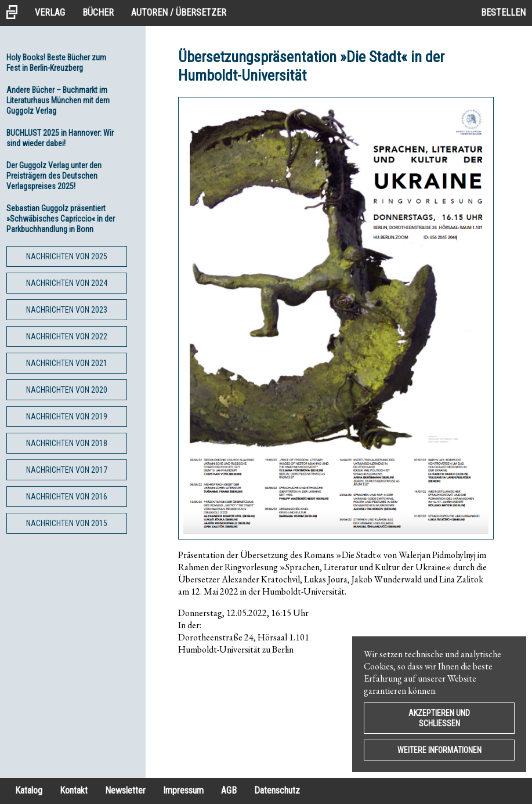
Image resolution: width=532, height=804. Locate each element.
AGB (229, 790)
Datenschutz (277, 790)
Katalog (29, 790)
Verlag (50, 12)
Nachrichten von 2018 (67, 443)
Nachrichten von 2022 (67, 336)
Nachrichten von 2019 (67, 417)
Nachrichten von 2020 (67, 390)
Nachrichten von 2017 (67, 470)
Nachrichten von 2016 (67, 497)
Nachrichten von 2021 (67, 363)
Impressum (183, 790)
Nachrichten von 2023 (67, 310)
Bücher (98, 12)
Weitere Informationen (439, 750)
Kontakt (74, 790)
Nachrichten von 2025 (67, 256)
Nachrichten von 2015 (67, 523)
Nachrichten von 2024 (67, 283)
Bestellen (503, 12)
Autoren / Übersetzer (179, 12)
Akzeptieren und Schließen (439, 718)
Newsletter (125, 790)
